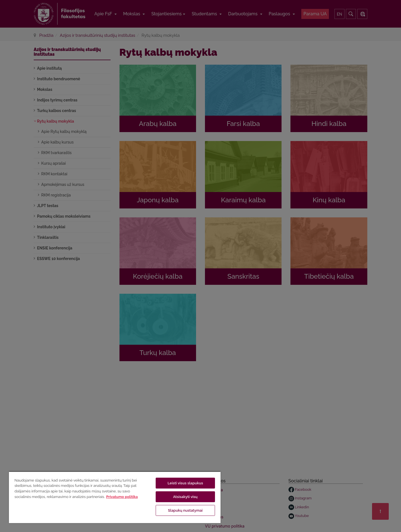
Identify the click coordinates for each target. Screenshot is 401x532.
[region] (115, 497)
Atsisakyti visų (185, 497)
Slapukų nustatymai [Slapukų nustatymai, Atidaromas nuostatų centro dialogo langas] (185, 510)
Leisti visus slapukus (185, 483)
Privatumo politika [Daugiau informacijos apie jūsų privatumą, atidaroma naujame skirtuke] (122, 497)
